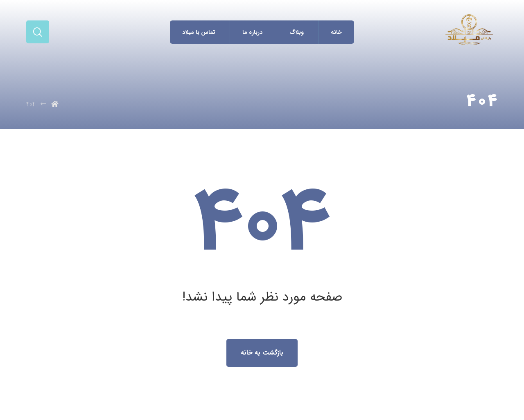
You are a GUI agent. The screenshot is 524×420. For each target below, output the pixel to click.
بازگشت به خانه (262, 353)
